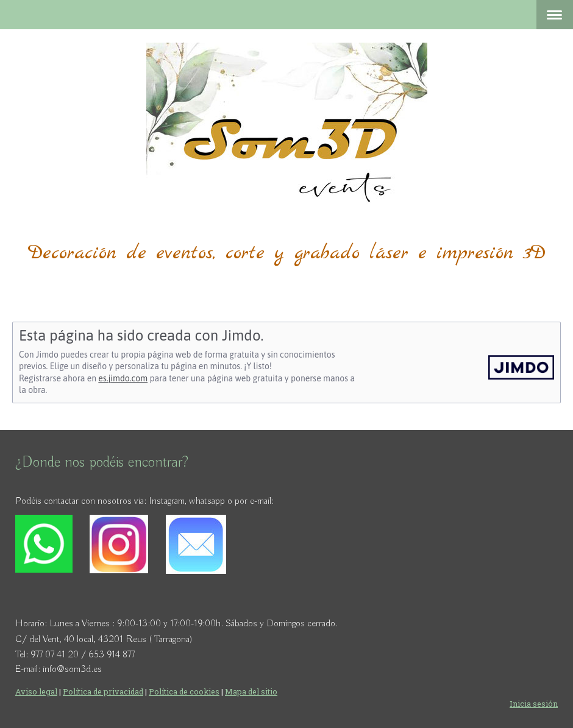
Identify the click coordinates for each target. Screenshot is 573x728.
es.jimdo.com (123, 378)
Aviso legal (36, 691)
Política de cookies (184, 691)
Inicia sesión (534, 704)
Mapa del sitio (251, 691)
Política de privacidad (103, 691)
